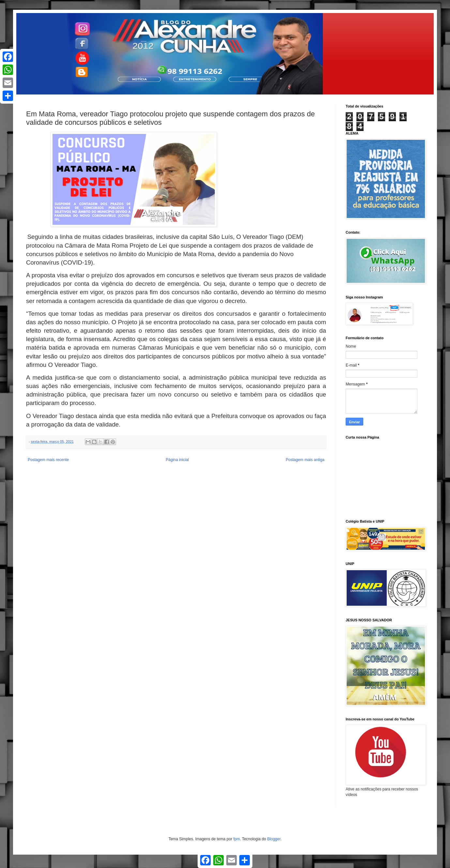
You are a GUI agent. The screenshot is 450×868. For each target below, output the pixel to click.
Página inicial (177, 460)
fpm (236, 839)
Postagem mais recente (48, 460)
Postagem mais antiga (305, 460)
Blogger (274, 839)
